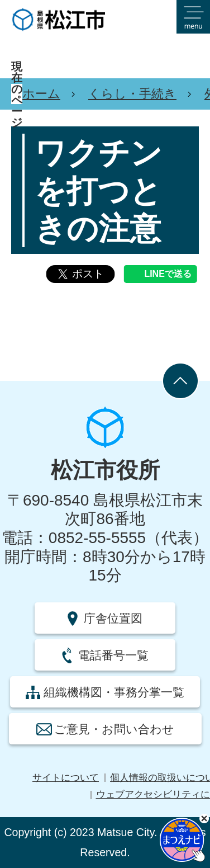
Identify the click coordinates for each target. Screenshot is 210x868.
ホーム (41, 94)
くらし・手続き (132, 94)
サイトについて (66, 778)
